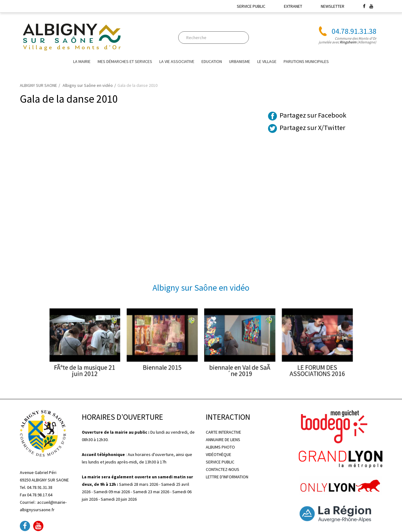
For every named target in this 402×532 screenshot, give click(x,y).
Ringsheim (348, 42)
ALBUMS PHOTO (220, 447)
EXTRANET (293, 6)
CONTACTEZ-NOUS (223, 469)
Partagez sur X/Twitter (312, 127)
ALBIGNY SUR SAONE (38, 85)
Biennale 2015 (172, 362)
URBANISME (240, 61)
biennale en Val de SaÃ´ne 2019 (230, 364)
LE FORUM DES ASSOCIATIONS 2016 (289, 364)
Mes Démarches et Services (125, 61)
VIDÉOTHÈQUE (219, 454)
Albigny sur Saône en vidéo (88, 85)
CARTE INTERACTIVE (223, 432)
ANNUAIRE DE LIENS (223, 440)
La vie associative (177, 61)
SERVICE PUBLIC (251, 6)
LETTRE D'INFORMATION (227, 477)
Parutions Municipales (306, 61)
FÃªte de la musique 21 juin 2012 (113, 364)
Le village (267, 61)
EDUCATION (212, 61)
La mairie (82, 61)
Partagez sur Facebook (313, 115)
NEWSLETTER (333, 6)
